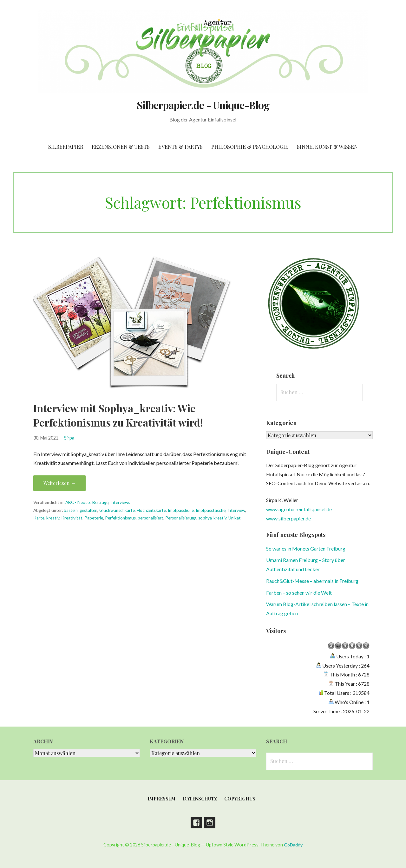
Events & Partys (180, 147)
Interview (236, 510)
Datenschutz (200, 799)
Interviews (120, 502)
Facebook (196, 823)
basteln (71, 510)
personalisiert (151, 518)
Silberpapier (66, 147)
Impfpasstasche (211, 510)
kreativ (53, 518)
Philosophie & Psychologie (250, 147)
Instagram (210, 823)
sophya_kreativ (212, 518)
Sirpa (69, 438)
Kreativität (72, 518)
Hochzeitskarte (151, 510)
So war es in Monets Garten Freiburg (306, 548)
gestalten (88, 510)
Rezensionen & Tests (121, 147)
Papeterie (94, 518)
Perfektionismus (120, 518)
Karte (39, 518)
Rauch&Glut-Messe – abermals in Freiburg (312, 581)
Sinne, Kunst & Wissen (327, 147)
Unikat (235, 518)
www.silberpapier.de (288, 518)
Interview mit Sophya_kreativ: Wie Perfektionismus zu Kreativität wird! (118, 415)
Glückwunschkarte (117, 510)
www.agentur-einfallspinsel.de (299, 509)
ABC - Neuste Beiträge (87, 502)
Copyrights (240, 799)
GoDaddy (293, 845)
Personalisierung (181, 518)
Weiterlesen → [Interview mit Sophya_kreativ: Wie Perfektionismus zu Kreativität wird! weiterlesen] (59, 483)
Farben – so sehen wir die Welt (299, 593)
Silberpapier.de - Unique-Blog (203, 105)
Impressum (161, 799)
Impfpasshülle (181, 510)
